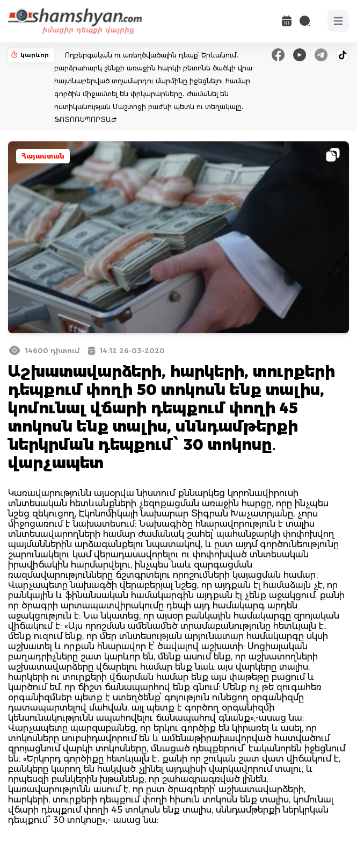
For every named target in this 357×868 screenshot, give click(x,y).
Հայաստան (43, 156)
